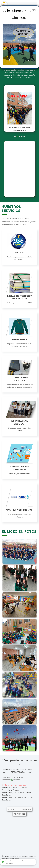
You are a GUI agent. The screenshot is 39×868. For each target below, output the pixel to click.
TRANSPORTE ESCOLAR (14, 379)
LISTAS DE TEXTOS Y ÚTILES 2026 (14, 297)
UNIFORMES (14, 339)
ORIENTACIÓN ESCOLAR (14, 423)
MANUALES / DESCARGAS (20, 809)
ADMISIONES (19, 814)
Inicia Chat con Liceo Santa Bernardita (14, 862)
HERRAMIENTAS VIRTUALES (14, 468)
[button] (15, 137)
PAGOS (14, 253)
